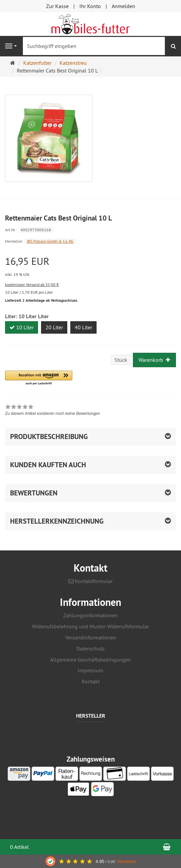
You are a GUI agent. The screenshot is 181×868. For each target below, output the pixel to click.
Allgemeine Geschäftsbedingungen (90, 660)
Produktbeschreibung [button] (49, 437)
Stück (121, 360)
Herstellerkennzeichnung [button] (57, 521)
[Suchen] (173, 46)
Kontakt (91, 681)
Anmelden (123, 6)
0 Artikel (20, 847)
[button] (39, 378)
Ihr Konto (90, 6)
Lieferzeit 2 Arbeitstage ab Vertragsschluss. (42, 300)
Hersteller (91, 716)
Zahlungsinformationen (90, 615)
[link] (52, 411)
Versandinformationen (91, 637)
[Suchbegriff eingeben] (94, 46)
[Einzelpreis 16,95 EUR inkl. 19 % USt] (90, 267)
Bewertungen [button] (34, 493)
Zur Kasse (57, 6)
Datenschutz (90, 648)
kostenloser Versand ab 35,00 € (32, 284)
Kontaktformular (90, 581)
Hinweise (127, 861)
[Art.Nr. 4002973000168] (90, 229)
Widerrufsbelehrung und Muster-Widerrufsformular (90, 626)
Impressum (90, 670)
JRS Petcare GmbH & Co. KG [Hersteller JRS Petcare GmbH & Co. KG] (50, 241)
